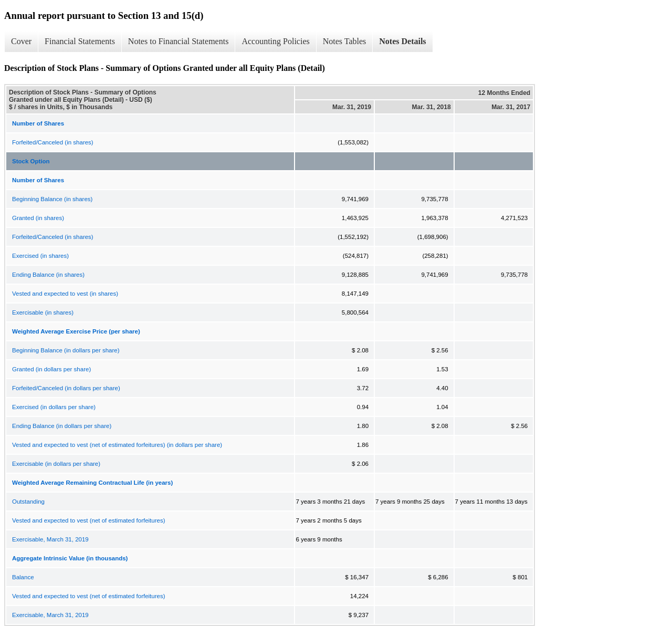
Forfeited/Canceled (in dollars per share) (66, 388)
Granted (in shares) (38, 218)
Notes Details (402, 41)
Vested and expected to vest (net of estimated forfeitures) (89, 520)
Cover (21, 41)
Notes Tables (345, 41)
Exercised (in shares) (40, 256)
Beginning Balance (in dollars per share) (66, 350)
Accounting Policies (275, 41)
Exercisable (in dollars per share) (56, 464)
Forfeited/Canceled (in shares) (53, 142)
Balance (23, 577)
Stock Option (31, 161)
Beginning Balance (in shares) (52, 199)
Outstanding (28, 502)
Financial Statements (80, 41)
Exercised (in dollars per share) (54, 407)
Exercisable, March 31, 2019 (50, 539)
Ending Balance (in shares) (48, 275)
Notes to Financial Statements (178, 41)
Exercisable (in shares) (43, 312)
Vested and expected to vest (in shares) (65, 294)
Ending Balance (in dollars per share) (62, 426)
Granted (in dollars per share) (51, 369)
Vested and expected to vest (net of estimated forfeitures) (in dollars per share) (117, 445)
